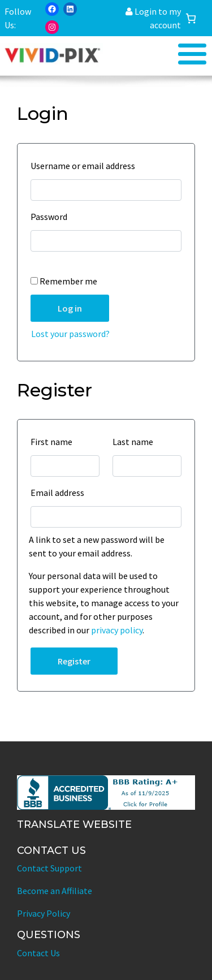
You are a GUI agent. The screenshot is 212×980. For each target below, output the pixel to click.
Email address (60, 493)
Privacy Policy (44, 913)
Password (52, 217)
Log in (70, 308)
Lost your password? (70, 334)
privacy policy (117, 630)
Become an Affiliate (55, 891)
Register (74, 661)
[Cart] (191, 18)
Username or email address (86, 166)
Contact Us (38, 953)
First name (54, 442)
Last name (136, 442)
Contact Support (49, 868)
